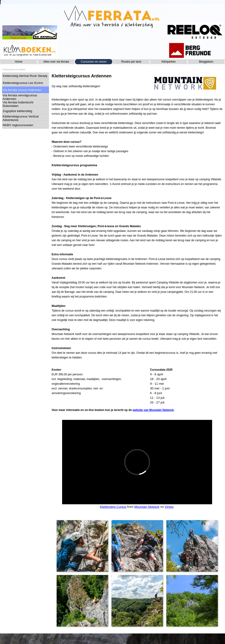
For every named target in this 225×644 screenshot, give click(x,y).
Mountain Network (147, 507)
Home (19, 62)
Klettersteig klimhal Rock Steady (25, 76)
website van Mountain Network (153, 410)
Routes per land (131, 62)
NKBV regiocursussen (18, 125)
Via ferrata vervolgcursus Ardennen (20, 97)
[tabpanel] (99, 81)
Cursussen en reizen (94, 62)
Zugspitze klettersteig (17, 111)
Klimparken (169, 62)
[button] (82, 546)
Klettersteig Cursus (113, 507)
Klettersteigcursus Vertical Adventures (21, 118)
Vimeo (169, 507)
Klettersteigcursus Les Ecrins (23, 83)
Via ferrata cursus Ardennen (22, 90)
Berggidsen (206, 62)
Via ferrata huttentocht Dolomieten (18, 104)
